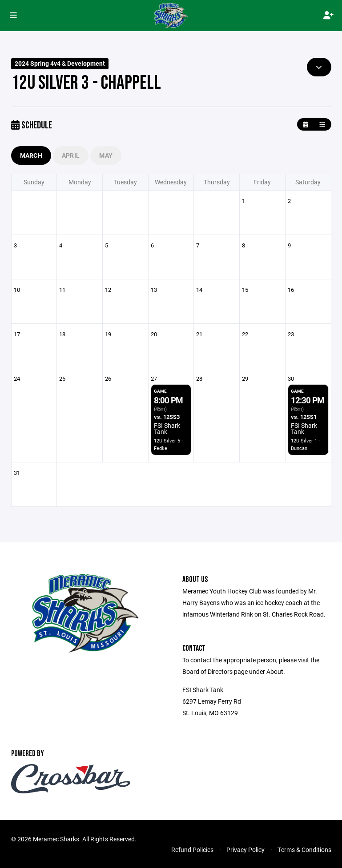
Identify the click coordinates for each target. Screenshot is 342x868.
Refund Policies (192, 850)
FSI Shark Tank (167, 428)
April (71, 155)
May (106, 155)
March (31, 155)
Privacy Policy (245, 850)
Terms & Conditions (304, 850)
